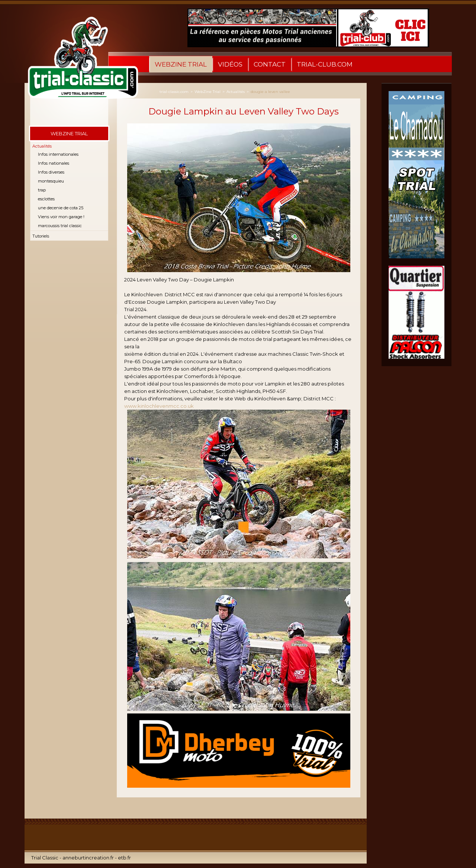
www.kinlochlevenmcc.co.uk (159, 406)
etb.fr (124, 858)
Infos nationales (54, 163)
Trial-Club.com (325, 64)
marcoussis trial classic (60, 226)
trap (42, 190)
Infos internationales (58, 154)
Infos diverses (51, 172)
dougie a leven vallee (270, 92)
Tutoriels (41, 236)
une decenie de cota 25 (61, 208)
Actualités (42, 146)
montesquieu (51, 181)
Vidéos (230, 64)
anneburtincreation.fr (88, 858)
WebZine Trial (181, 64)
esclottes (46, 199)
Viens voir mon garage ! (61, 217)
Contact (270, 64)
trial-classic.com (174, 92)
